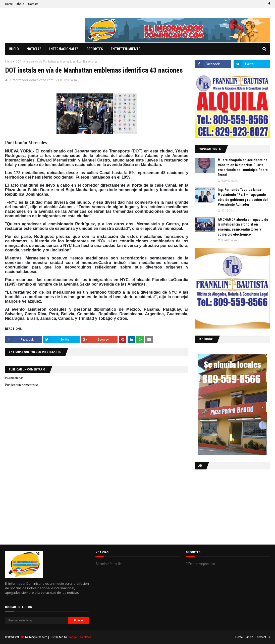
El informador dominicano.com (31, 80)
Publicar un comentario (22, 385)
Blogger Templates (79, 637)
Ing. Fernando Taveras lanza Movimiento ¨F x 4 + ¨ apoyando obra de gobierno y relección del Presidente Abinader (243, 197)
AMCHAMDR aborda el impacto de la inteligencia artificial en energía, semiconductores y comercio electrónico (243, 227)
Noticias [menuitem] (34, 49)
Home (9, 4)
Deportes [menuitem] (95, 49)
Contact (33, 4)
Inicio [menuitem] (14, 49)
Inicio (8, 62)
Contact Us (263, 637)
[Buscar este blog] (37, 620)
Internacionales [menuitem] (64, 49)
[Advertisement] (226, 506)
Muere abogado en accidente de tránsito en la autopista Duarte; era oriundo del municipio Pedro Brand (243, 167)
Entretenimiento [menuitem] (126, 49)
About (20, 4)
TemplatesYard (38, 637)
